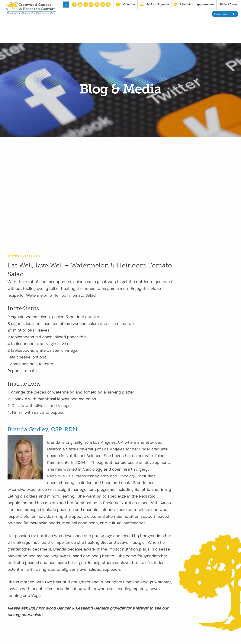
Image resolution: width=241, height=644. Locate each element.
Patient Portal (221, 14)
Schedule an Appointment (197, 4)
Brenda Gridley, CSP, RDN (42, 429)
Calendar (129, 4)
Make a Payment (158, 4)
